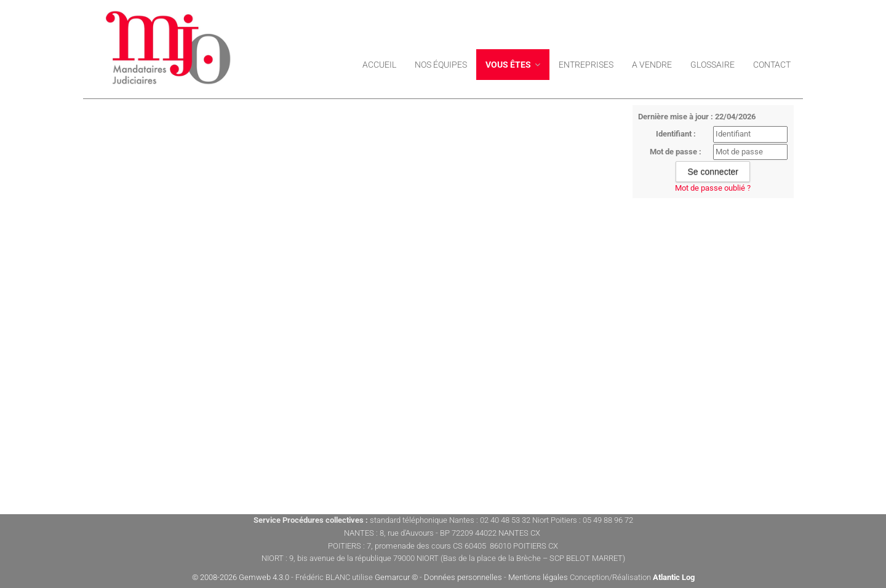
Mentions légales (538, 577)
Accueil (379, 65)
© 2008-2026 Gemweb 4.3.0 (241, 577)
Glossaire (712, 65)
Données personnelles (463, 577)
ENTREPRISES (586, 65)
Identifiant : (676, 134)
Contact (772, 65)
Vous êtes (513, 65)
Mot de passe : (676, 152)
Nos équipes (441, 65)
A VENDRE (652, 65)
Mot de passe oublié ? (713, 188)
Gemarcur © (396, 577)
